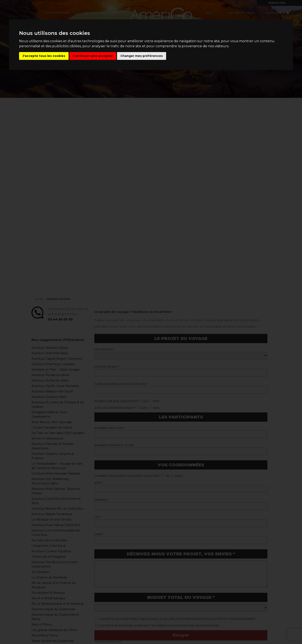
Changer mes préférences (142, 56)
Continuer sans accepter (93, 56)
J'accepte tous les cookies (44, 56)
